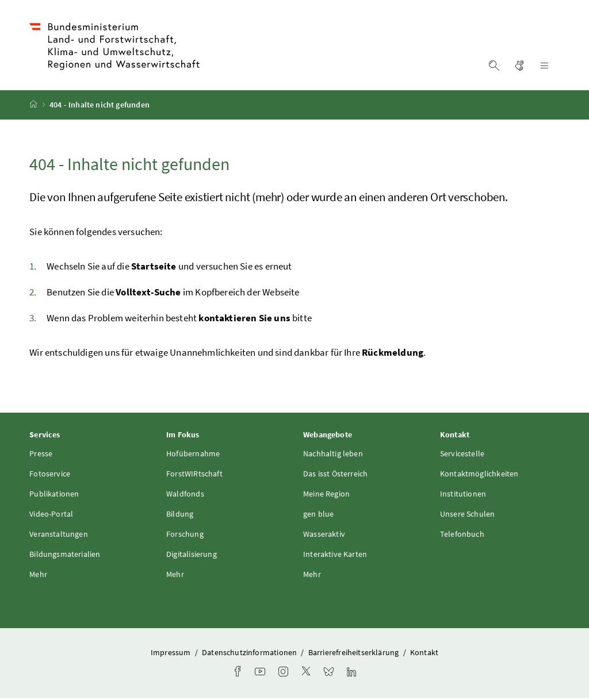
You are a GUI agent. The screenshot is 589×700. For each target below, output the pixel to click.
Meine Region (326, 495)
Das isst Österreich (335, 475)
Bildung (180, 516)
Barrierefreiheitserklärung (355, 654)
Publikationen (54, 495)
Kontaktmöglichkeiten (479, 475)
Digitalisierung (192, 556)
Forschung (185, 536)
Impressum (172, 654)
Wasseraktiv (324, 536)
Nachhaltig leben (333, 455)
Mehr (38, 576)
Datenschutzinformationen (250, 654)
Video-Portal (51, 516)
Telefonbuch (462, 536)
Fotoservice (50, 475)
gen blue (318, 516)
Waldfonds (185, 495)
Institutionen (463, 495)
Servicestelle (462, 455)
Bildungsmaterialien (65, 556)
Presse (41, 455)
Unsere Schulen (467, 516)
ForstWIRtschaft (194, 475)
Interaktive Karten (335, 556)
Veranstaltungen (59, 536)
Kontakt (424, 654)
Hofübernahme (193, 455)
